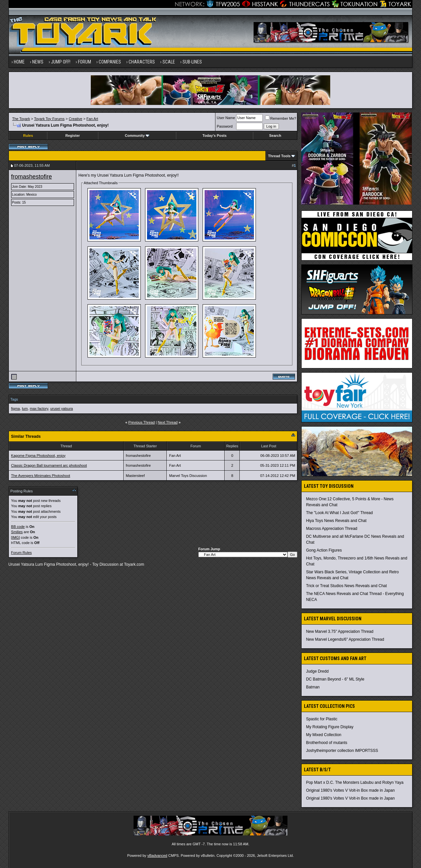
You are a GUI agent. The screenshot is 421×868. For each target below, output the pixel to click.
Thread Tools (279, 156)
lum (25, 409)
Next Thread (168, 422)
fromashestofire (32, 177)
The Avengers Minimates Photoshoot (41, 476)
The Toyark (21, 119)
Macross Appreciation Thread (332, 529)
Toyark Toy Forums (50, 119)
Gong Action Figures (324, 550)
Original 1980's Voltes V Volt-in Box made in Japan (350, 790)
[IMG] (16, 537)
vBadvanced (157, 856)
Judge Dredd (317, 671)
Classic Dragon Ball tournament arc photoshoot (49, 465)
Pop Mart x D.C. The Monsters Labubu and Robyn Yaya (355, 782)
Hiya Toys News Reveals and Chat (336, 521)
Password (225, 126)
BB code (18, 527)
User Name (226, 118)
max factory (39, 409)
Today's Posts (215, 136)
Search (275, 136)
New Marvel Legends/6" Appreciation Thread (345, 639)
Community (137, 136)
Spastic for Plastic (322, 719)
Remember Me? (281, 118)
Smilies (17, 532)
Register (73, 136)
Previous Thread (142, 422)
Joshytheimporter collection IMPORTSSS (342, 751)
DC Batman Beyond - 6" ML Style (335, 679)
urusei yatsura (62, 409)
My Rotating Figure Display (330, 727)
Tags (14, 399)
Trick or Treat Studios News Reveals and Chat (346, 586)
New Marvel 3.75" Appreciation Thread (340, 632)
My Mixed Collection (323, 735)
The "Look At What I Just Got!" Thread (339, 513)
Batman (313, 687)
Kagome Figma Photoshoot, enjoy (38, 456)
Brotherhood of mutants (326, 743)
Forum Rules (22, 553)
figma (16, 409)
